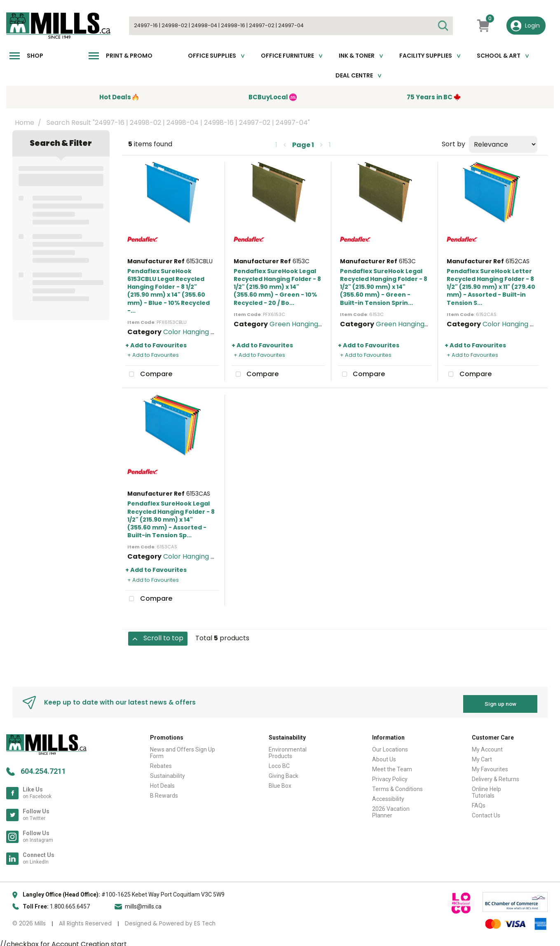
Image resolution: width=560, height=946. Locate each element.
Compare (149, 375)
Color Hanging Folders (199, 332)
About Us (384, 756)
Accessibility (388, 796)
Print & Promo (129, 56)
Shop (35, 56)
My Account (487, 746)
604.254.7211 (43, 768)
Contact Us (486, 812)
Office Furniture (287, 56)
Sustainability (168, 773)
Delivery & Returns (496, 776)
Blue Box (280, 782)
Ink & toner (357, 56)
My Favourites (490, 766)
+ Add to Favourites (156, 345)
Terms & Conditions (397, 786)
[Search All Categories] (291, 26)
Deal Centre (354, 75)
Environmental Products (288, 749)
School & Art (499, 56)
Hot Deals (162, 782)
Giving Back (284, 773)
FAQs (479, 802)
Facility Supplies (426, 56)
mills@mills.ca (143, 903)
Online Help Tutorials (486, 789)
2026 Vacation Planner (391, 809)
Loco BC (279, 763)
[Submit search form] (443, 26)
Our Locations (390, 746)
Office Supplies (212, 56)
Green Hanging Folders (307, 324)
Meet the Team (392, 766)
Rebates (161, 763)
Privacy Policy (390, 776)
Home (25, 123)
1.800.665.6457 (70, 903)
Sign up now (500, 700)
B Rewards (164, 792)
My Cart (482, 756)
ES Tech (205, 920)
